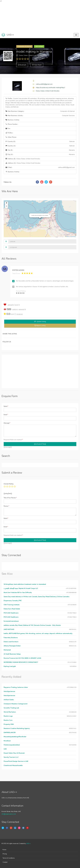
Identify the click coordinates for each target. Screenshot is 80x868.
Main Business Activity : (40, 116)
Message (7, 423)
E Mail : (40, 167)
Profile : (40, 103)
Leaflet (67, 237)
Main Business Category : (40, 111)
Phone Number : (12, 124)
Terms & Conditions (9, 858)
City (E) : (40, 150)
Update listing (41, 322)
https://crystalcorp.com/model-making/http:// (50, 88)
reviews (19, 314)
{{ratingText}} (8, 494)
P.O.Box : (9, 133)
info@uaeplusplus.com (9, 814)
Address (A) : (23, 163)
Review (6, 506)
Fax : (8, 129)
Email (6, 415)
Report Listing (41, 326)
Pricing (5, 854)
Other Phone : (11, 137)
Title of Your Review (10, 498)
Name (6, 406)
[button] (49, 215)
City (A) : (40, 154)
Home (4, 850)
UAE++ (28, 844)
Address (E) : (23, 159)
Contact (5, 862)
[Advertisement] (40, 17)
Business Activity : (40, 120)
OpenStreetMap (73, 237)
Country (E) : (40, 142)
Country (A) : (40, 146)
